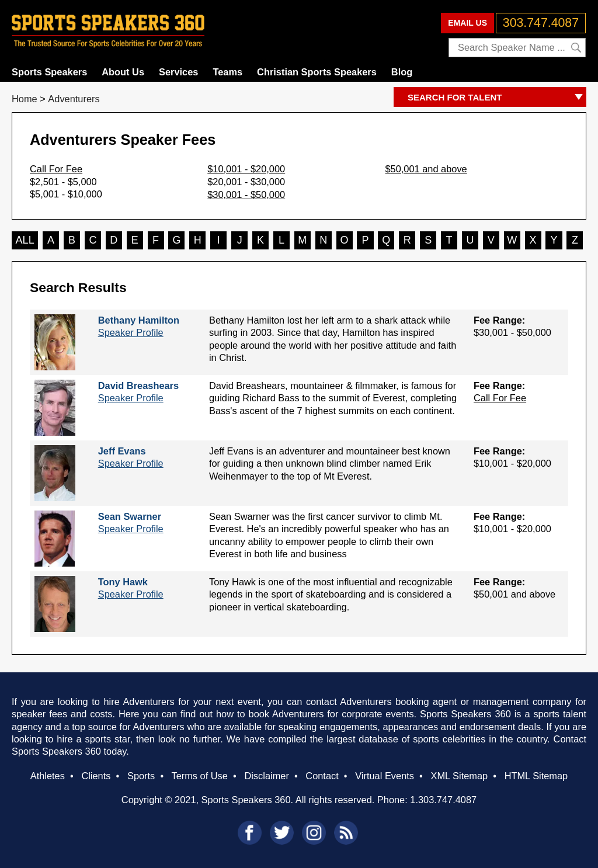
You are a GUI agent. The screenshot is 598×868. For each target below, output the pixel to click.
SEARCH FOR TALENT (497, 98)
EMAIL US (467, 23)
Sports (141, 776)
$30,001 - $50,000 (246, 195)
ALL (25, 240)
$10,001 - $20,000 (246, 169)
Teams (227, 72)
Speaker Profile (131, 332)
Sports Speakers (49, 72)
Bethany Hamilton (139, 320)
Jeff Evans (122, 451)
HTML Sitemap (536, 776)
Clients (96, 776)
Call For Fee (56, 169)
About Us (123, 72)
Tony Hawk (123, 582)
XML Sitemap (459, 776)
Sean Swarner (130, 516)
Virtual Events (385, 776)
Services (178, 72)
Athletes (48, 776)
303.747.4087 (541, 23)
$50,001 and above (426, 169)
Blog (402, 72)
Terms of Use (199, 776)
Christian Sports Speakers (317, 72)
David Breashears (138, 386)
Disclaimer (266, 776)
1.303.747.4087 (443, 800)
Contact (322, 776)
